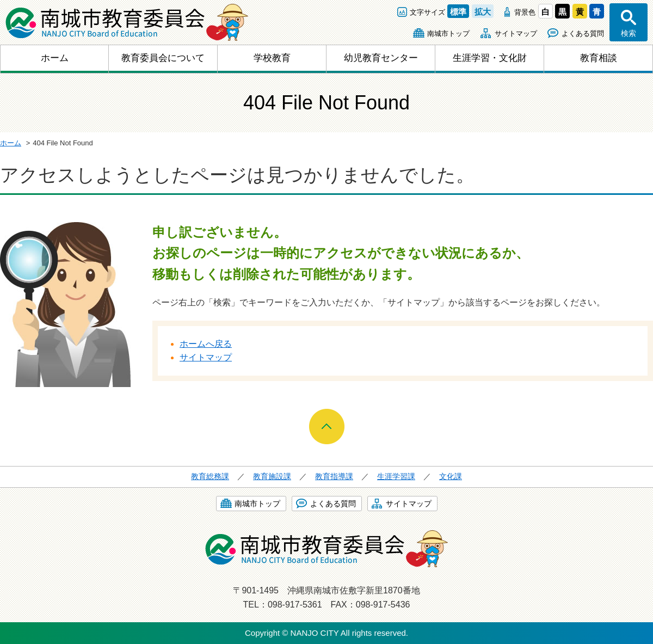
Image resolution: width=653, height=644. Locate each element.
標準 (458, 12)
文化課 (451, 476)
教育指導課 (334, 476)
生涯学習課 (396, 476)
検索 (629, 33)
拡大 (483, 12)
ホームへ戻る (206, 344)
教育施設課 (272, 476)
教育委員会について (163, 58)
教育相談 (599, 58)
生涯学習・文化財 (490, 58)
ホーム (55, 58)
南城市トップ (448, 33)
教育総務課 (210, 476)
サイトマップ (516, 33)
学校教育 (272, 58)
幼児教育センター (381, 58)
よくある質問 (583, 33)
